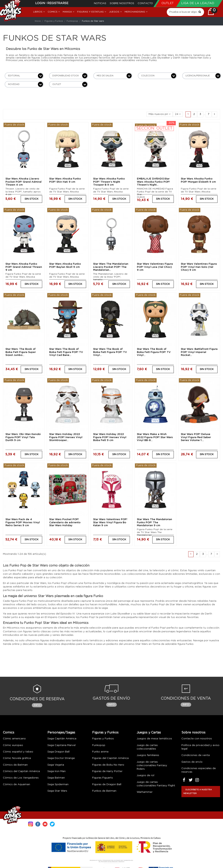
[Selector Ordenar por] (160, 114)
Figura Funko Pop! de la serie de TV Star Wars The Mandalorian (155, 532)
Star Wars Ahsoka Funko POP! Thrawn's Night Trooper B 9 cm (109, 182)
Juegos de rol (145, 776)
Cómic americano (14, 739)
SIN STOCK (32, 199)
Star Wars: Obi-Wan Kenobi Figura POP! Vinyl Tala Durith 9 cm (23, 437)
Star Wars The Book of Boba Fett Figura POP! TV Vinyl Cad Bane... (66, 352)
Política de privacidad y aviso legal (200, 747)
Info (37, 705)
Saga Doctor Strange (61, 758)
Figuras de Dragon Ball (107, 785)
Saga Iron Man (57, 771)
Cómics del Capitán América (21, 771)
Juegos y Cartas (149, 733)
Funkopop (99, 745)
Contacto (145, 3)
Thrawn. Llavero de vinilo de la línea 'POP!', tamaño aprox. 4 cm (23, 192)
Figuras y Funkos (105, 733)
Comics (9, 733)
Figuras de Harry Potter (107, 771)
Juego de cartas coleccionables (147, 747)
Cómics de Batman (15, 765)
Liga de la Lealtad (198, 3)
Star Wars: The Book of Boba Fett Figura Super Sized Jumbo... (21, 352)
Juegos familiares (148, 755)
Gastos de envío (192, 762)
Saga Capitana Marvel (62, 745)
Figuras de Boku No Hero (108, 765)
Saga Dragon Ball (58, 752)
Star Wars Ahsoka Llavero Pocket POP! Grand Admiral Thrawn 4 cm (24, 182)
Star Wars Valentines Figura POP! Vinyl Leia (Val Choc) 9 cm (155, 267)
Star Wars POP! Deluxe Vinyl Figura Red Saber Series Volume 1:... (196, 437)
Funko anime (100, 752)
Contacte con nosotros (197, 739)
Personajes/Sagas (61, 733)
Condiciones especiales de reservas (199, 770)
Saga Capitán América (62, 739)
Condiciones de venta (196, 755)
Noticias (100, 3)
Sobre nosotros (122, 3)
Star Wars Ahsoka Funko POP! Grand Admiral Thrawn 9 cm (24, 267)
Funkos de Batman (104, 791)
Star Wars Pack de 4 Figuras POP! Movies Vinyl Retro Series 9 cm (23, 522)
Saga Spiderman (58, 785)
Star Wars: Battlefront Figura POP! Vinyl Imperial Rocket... (199, 352)
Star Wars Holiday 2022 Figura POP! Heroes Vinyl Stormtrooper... (66, 437)
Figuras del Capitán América (110, 758)
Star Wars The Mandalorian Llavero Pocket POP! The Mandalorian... (111, 267)
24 (178, 114)
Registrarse (58, 3)
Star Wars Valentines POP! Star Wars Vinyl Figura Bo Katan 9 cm (110, 522)
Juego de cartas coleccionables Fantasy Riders (152, 766)
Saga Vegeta (56, 765)
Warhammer (145, 792)
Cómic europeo (13, 745)
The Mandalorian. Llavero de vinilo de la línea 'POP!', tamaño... (110, 277)
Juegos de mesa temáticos (154, 739)
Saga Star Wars (57, 791)
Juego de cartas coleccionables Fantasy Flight (156, 784)
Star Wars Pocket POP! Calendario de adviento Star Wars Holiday (65, 522)
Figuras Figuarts (103, 778)
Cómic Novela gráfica (17, 758)
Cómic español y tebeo (18, 752)
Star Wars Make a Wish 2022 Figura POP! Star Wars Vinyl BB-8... (155, 437)
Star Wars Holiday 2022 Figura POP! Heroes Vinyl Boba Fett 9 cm (110, 437)
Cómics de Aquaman (17, 785)
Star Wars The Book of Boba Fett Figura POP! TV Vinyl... (110, 352)
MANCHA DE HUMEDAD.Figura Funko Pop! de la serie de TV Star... (155, 192)
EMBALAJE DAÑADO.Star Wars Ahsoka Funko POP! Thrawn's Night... (153, 182)
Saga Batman (56, 778)
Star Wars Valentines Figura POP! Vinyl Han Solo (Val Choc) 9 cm (199, 267)
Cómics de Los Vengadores (21, 778)
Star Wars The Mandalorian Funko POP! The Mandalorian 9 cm (154, 522)
